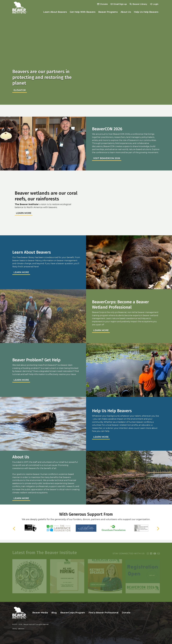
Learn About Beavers (55, 12)
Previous (14, 529)
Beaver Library (138, 4)
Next (158, 529)
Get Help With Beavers (83, 12)
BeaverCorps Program (73, 613)
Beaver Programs (108, 12)
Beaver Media (40, 613)
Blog (54, 613)
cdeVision (21, 629)
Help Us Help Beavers (146, 12)
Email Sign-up (119, 4)
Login (154, 4)
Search (134, 613)
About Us (126, 12)
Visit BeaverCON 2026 (107, 158)
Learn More (24, 213)
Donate (102, 4)
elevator (20, 90)
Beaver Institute (20, 8)
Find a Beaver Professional (103, 613)
